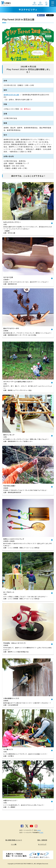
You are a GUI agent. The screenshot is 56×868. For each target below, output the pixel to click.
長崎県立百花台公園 (12, 95)
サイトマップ (42, 844)
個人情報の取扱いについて (14, 840)
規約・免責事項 (42, 840)
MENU (53, 5)
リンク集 (14, 844)
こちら (39, 830)
